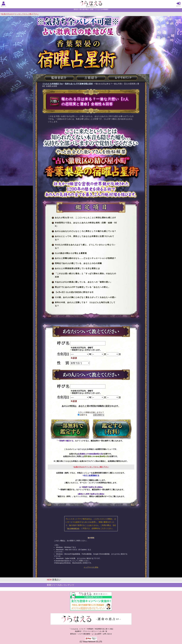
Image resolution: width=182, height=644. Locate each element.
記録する (82, 415)
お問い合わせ (107, 634)
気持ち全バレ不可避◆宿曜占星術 (79, 84)
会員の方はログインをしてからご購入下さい (20, 14)
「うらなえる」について (77, 629)
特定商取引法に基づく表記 (104, 629)
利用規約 (90, 629)
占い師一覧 (103, 631)
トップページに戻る (91, 567)
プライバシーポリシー (90, 631)
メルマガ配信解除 (84, 634)
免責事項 (78, 631)
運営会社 (73, 634)
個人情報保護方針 (73, 529)
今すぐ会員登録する (91, 475)
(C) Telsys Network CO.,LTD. (91, 642)
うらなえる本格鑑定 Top (53, 84)
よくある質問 (96, 634)
